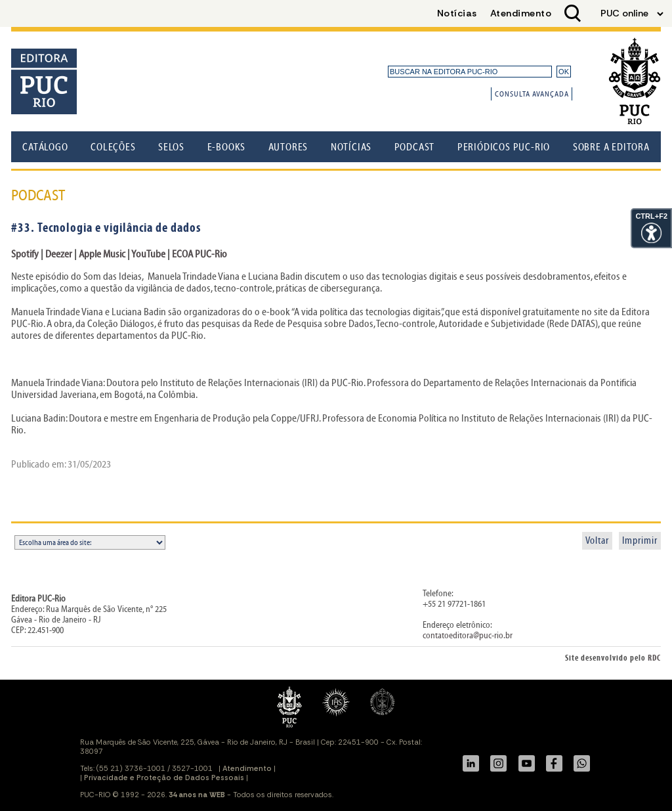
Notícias (351, 147)
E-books (227, 147)
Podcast (415, 147)
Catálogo (45, 147)
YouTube (149, 254)
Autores (288, 147)
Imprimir (640, 541)
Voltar (597, 541)
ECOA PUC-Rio (199, 254)
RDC (654, 658)
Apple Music (101, 254)
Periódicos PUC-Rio (504, 147)
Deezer (60, 254)
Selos (171, 147)
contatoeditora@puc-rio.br (468, 636)
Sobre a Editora (611, 147)
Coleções (113, 147)
